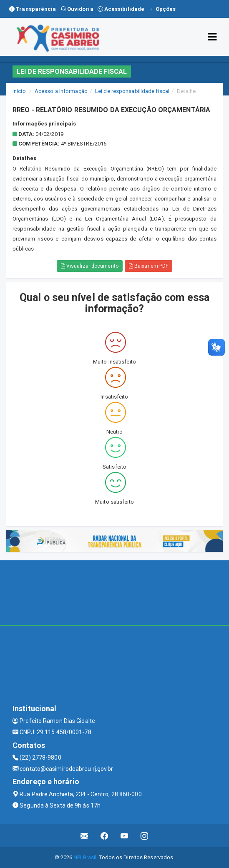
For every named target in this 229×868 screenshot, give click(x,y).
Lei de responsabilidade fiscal (132, 91)
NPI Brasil (85, 857)
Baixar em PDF (149, 266)
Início (19, 91)
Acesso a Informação (61, 91)
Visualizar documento (90, 266)
